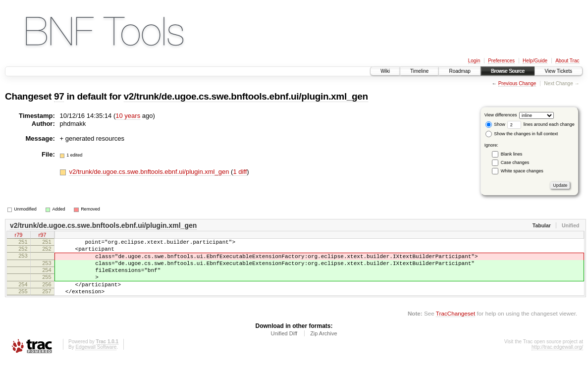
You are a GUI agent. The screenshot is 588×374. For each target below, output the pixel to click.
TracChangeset (455, 327)
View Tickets (559, 71)
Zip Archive (323, 347)
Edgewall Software (96, 360)
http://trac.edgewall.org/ (557, 360)
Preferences (501, 61)
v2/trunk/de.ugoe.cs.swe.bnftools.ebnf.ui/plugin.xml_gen (246, 96)
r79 (19, 236)
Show (495, 124)
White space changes (522, 171)
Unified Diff (284, 347)
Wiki (385, 71)
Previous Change (517, 83)
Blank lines (512, 154)
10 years (128, 116)
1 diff (240, 172)
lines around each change (541, 124)
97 (59, 96)
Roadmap (459, 71)
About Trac (567, 61)
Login (474, 61)
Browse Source (508, 71)
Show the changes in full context (522, 134)
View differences (501, 115)
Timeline (419, 71)
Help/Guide (535, 61)
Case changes (515, 162)
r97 (43, 236)
